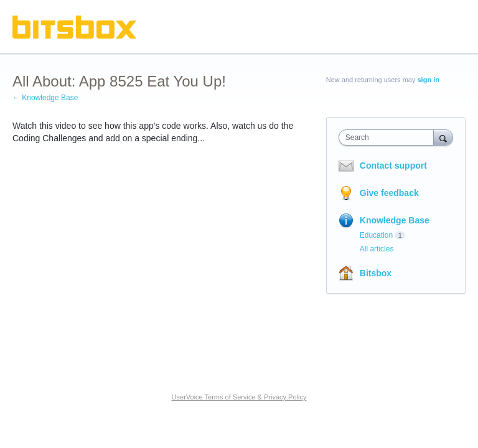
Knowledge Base (395, 220)
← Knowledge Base (45, 98)
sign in (429, 80)
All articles (377, 249)
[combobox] (389, 138)
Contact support (393, 166)
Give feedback (389, 193)
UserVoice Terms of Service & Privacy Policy (239, 397)
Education (376, 235)
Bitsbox (376, 273)
